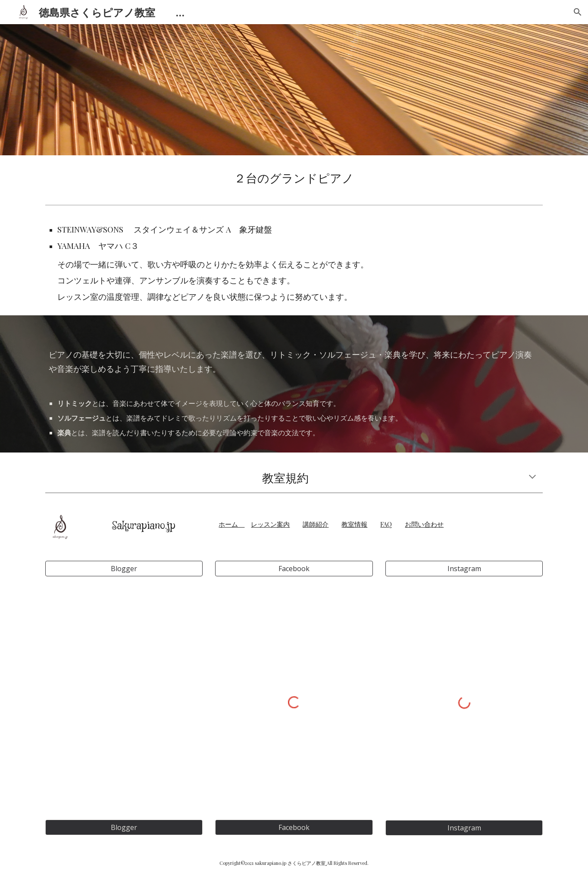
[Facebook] (294, 569)
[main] (294, 178)
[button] (578, 12)
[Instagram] (464, 569)
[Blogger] (124, 569)
